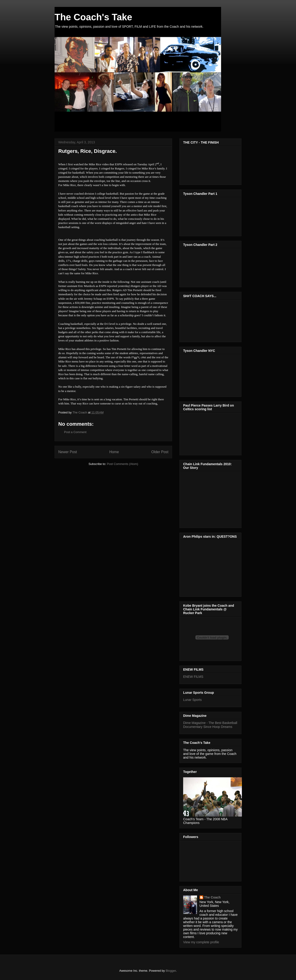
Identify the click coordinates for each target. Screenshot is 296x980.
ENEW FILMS (193, 677)
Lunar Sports (192, 700)
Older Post (160, 452)
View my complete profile (201, 942)
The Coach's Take (93, 17)
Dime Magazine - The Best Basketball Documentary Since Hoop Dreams (210, 725)
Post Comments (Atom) (122, 464)
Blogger (171, 971)
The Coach (213, 897)
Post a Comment (75, 432)
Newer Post (68, 452)
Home (114, 452)
